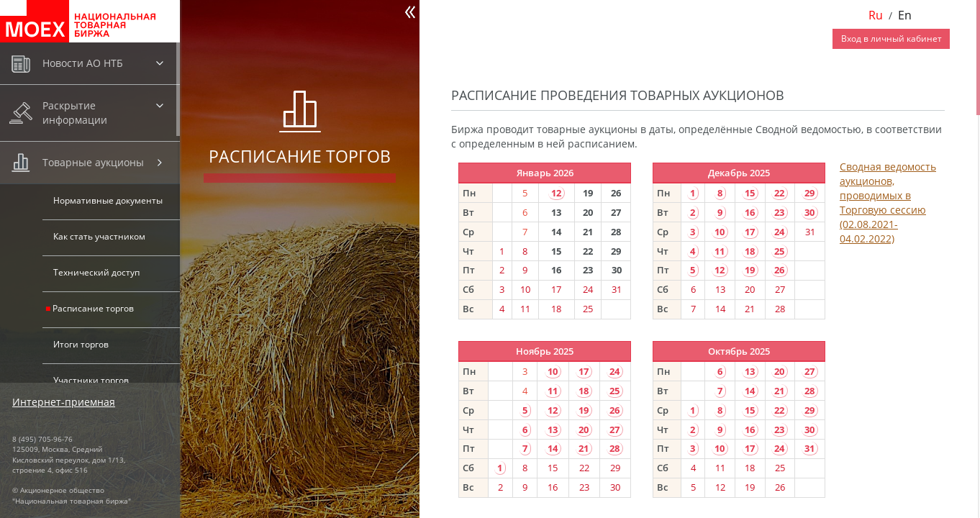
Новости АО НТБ (83, 63)
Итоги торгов (81, 344)
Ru (876, 15)
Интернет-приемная (64, 402)
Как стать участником (99, 236)
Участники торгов (91, 380)
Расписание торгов (93, 308)
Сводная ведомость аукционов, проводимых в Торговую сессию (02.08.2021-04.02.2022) (888, 203)
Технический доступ (96, 272)
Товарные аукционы (93, 162)
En (905, 15)
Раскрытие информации (75, 113)
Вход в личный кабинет (891, 38)
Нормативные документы (108, 200)
